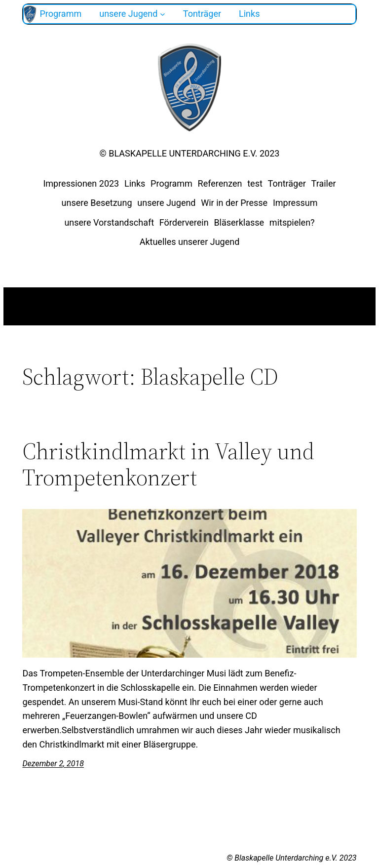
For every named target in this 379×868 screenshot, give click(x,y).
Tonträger (287, 183)
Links (135, 183)
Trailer (324, 183)
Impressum (295, 203)
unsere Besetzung (97, 203)
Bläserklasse (239, 222)
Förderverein (184, 222)
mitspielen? (292, 222)
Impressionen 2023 (81, 183)
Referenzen (220, 183)
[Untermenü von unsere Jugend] (163, 14)
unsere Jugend (166, 203)
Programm (171, 183)
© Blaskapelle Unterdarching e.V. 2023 (190, 153)
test (255, 183)
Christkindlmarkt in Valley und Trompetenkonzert (168, 464)
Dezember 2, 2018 (53, 764)
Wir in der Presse (234, 203)
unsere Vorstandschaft (109, 222)
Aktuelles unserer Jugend (190, 242)
